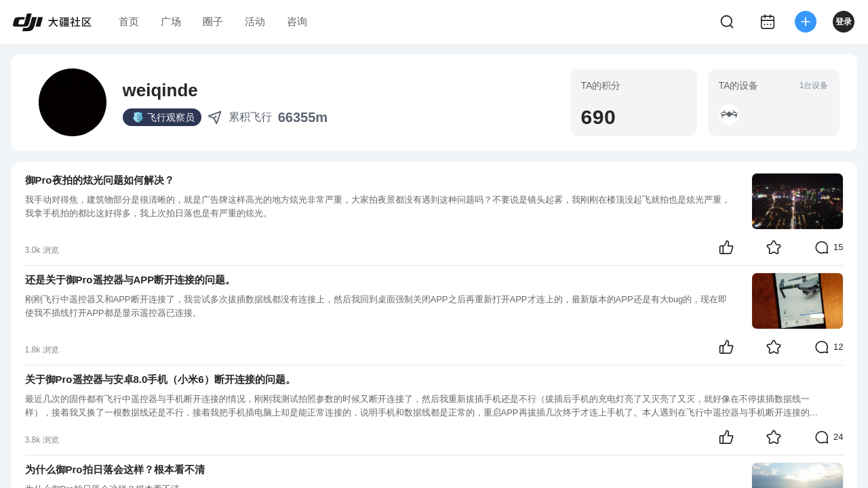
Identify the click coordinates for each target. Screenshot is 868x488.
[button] (729, 115)
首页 (129, 21)
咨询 (297, 21)
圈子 (213, 21)
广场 (171, 21)
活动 (255, 21)
